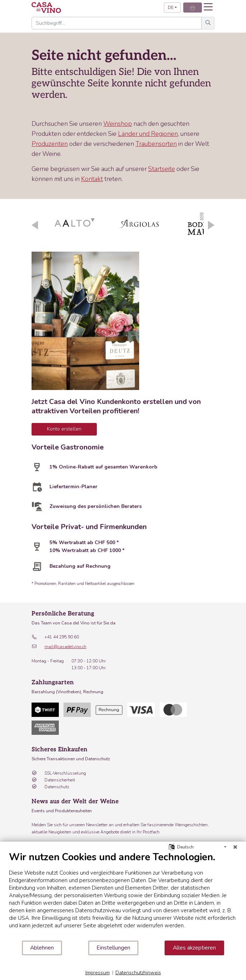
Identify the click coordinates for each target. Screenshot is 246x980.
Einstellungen (113, 948)
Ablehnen (42, 948)
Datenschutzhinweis (138, 973)
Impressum (98, 973)
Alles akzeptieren (194, 948)
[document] (123, 896)
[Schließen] (235, 847)
